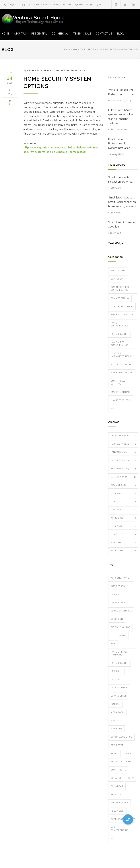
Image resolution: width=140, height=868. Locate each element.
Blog (8, 49)
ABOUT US (20, 34)
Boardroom (118, 279)
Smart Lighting (121, 392)
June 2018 (123, 534)
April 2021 (123, 518)
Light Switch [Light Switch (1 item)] (119, 688)
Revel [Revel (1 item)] (114, 753)
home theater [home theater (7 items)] (119, 663)
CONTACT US (104, 34)
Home (81, 49)
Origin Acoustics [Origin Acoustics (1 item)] (121, 737)
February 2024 (123, 444)
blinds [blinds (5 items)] (115, 594)
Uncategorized (120, 400)
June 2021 (123, 502)
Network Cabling (122, 373)
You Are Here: (69, 49)
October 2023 (123, 477)
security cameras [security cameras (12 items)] (122, 762)
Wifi (113, 409)
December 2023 (123, 460)
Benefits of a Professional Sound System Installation (120, 144)
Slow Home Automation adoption (122, 224)
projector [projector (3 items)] (117, 745)
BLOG (120, 34)
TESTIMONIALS (82, 34)
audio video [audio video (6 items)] (118, 586)
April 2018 (123, 551)
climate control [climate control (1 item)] (121, 611)
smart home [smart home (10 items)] (118, 770)
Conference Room (122, 306)
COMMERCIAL (60, 34)
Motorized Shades (122, 365)
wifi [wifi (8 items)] (113, 839)
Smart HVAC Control (118, 382)
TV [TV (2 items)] (133, 819)
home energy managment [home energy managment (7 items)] (119, 653)
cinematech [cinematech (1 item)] (118, 603)
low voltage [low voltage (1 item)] (119, 696)
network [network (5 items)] (116, 729)
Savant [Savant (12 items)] (129, 753)
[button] (128, 819)
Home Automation (122, 315)
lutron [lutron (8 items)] (115, 704)
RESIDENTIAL (39, 34)
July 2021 (123, 493)
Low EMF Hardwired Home (121, 355)
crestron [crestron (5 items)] (117, 619)
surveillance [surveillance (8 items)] (119, 803)
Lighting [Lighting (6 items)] (116, 679)
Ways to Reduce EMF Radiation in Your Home (122, 92)
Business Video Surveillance (120, 289)
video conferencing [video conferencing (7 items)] (120, 829)
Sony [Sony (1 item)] (131, 778)
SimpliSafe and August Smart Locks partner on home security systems (122, 202)
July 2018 (123, 526)
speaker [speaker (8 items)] (116, 795)
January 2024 (123, 452)
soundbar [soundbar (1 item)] (117, 786)
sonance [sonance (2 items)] (116, 778)
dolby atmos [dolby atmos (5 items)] (118, 635)
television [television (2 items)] (117, 811)
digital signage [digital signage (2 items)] (120, 627)
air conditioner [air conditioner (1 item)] (121, 578)
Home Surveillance (119, 324)
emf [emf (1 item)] (113, 644)
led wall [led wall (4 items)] (116, 671)
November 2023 (123, 469)
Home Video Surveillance (71, 70)
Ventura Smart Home (39, 70)
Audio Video (118, 271)
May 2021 (123, 510)
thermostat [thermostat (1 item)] (118, 819)
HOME (5, 34)
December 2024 (123, 436)
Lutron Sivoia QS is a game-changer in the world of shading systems (121, 117)
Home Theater (119, 334)
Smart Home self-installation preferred (120, 179)
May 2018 (123, 543)
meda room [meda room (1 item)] (117, 712)
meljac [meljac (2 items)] (115, 721)
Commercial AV (120, 298)
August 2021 (123, 485)
